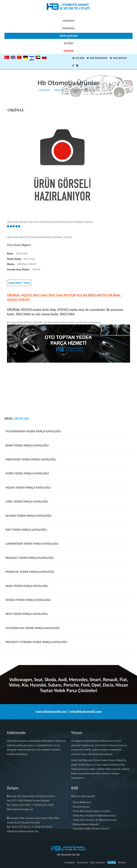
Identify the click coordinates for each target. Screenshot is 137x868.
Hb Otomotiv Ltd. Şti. (68, 854)
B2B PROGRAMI (97, 58)
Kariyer (68, 51)
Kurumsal (68, 28)
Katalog (112, 862)
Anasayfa (68, 21)
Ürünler (59, 90)
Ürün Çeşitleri (68, 37)
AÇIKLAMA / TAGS (19, 283)
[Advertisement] (68, 388)
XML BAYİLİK (118, 58)
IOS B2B (78, 58)
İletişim (68, 43)
